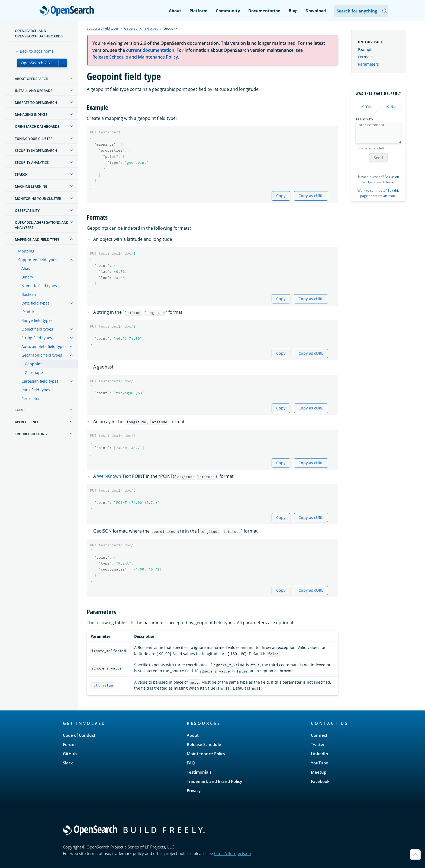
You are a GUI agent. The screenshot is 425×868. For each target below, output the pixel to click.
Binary (27, 277)
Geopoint (33, 364)
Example (366, 49)
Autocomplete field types (44, 346)
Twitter (318, 744)
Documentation (264, 11)
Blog (293, 11)
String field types (37, 338)
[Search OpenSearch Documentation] (361, 11)
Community (228, 11)
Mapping (26, 251)
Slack (68, 763)
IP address (31, 312)
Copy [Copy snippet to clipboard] (281, 196)
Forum (69, 744)
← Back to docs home (34, 51)
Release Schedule (204, 744)
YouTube (320, 763)
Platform (199, 11)
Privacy (194, 790)
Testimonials (199, 772)
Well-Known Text (114, 476)
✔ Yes (366, 106)
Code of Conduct (79, 735)
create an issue (384, 196)
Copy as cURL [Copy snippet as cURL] (311, 196)
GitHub (70, 754)
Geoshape (34, 372)
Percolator (31, 398)
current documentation (150, 50)
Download (316, 11)
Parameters (368, 64)
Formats (365, 57)
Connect (319, 735)
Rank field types (36, 390)
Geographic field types (42, 355)
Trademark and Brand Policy (214, 781)
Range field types (37, 320)
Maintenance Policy (206, 754)
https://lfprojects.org (233, 853)
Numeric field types (39, 286)
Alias (26, 268)
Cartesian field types (40, 381)
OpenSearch (68, 11)
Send (378, 158)
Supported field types (38, 260)
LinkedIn (320, 754)
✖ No (391, 106)
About (175, 11)
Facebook (320, 781)
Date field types (36, 303)
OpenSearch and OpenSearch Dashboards (39, 33)
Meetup (319, 772)
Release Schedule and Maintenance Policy (135, 57)
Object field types (37, 329)
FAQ (191, 763)
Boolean (29, 294)
